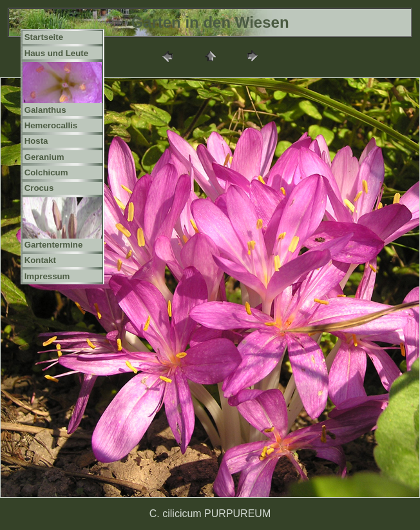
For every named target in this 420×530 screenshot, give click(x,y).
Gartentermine (54, 245)
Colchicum (46, 172)
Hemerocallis (51, 125)
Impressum (47, 276)
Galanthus (45, 110)
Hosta (36, 141)
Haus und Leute (57, 53)
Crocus (39, 188)
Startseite (44, 37)
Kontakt (40, 260)
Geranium (44, 157)
